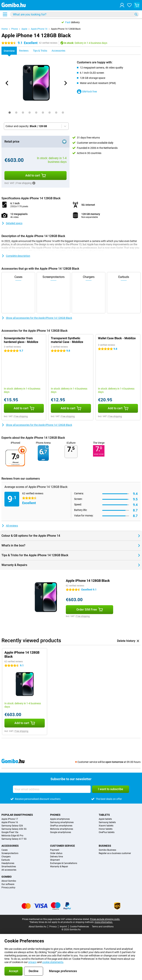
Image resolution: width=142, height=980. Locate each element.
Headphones (8, 863)
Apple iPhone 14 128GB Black (66, 29)
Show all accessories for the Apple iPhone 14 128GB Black (37, 318)
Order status (56, 853)
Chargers (6, 857)
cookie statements (53, 962)
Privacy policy (8, 888)
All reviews (10, 526)
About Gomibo (9, 881)
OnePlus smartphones (61, 826)
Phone (15, 29)
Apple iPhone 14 (39, 29)
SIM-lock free (87, 92)
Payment (55, 850)
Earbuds (6, 860)
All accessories (9, 870)
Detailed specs (12, 223)
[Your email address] (52, 789)
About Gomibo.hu (38, 927)
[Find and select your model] (75, 14)
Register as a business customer (115, 853)
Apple (24, 29)
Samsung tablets (107, 822)
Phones (55, 815)
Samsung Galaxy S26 (12, 826)
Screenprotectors (10, 853)
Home (5, 29)
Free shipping (21, 416)
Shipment (55, 860)
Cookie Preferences (79, 927)
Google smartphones (61, 832)
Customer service (62, 846)
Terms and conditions (103, 927)
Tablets (104, 815)
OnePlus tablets (107, 832)
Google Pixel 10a (10, 832)
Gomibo (7, 877)
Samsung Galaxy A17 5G (14, 839)
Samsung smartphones (62, 822)
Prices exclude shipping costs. (105, 919)
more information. (104, 922)
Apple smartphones (60, 819)
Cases (5, 850)
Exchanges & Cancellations (64, 863)
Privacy (53, 927)
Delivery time (56, 857)
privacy (32, 962)
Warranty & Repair (59, 867)
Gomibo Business (107, 850)
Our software (8, 884)
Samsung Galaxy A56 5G (14, 829)
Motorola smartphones (62, 829)
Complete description (16, 256)
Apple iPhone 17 (10, 819)
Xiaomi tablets (106, 826)
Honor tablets (106, 829)
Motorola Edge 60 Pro (12, 836)
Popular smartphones (17, 815)
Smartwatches (9, 867)
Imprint (63, 927)
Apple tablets (105, 819)
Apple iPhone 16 (10, 822)
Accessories (10, 846)
